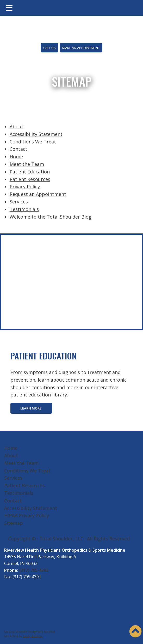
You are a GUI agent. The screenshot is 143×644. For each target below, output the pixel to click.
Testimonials (24, 209)
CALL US (49, 48)
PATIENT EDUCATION (43, 356)
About (17, 127)
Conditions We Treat (33, 142)
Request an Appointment (38, 194)
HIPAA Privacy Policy (27, 515)
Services (19, 202)
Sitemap (14, 523)
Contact (18, 149)
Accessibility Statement (36, 134)
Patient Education (30, 172)
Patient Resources (30, 179)
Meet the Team (27, 164)
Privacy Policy (25, 186)
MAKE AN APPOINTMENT (81, 48)
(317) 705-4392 (34, 570)
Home (16, 157)
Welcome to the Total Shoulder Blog (51, 217)
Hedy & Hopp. (33, 636)
